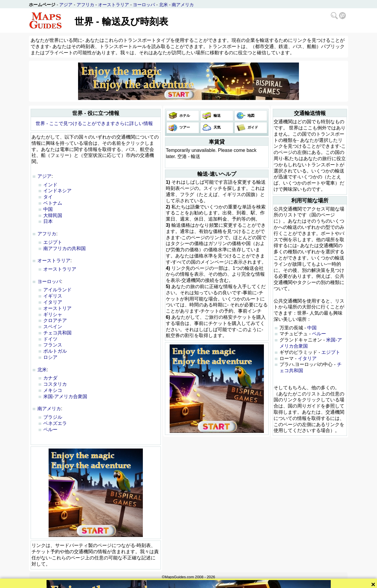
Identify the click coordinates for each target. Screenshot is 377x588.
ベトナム (53, 203)
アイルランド (57, 290)
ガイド (252, 127)
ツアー (184, 127)
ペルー (50, 429)
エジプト (53, 242)
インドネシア (57, 191)
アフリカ (85, 5)
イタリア (53, 302)
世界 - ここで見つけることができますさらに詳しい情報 (94, 123)
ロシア (50, 357)
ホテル (184, 116)
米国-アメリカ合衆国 (65, 396)
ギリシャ (53, 314)
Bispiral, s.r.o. (179, 583)
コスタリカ (55, 384)
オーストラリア (114, 5)
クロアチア (55, 320)
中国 (48, 209)
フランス (53, 345)
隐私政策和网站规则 (210, 583)
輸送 (216, 116)
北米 (163, 5)
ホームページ (42, 5)
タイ (48, 197)
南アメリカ (183, 5)
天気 (216, 127)
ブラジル (53, 417)
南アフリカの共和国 (65, 248)
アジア (66, 5)
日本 (48, 221)
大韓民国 (53, 215)
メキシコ (53, 390)
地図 (250, 116)
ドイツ (50, 339)
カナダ (50, 378)
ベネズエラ (55, 423)
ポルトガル (55, 351)
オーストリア (57, 308)
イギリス (53, 296)
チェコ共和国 (57, 333)
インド (50, 185)
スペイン (53, 327)
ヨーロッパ (144, 5)
